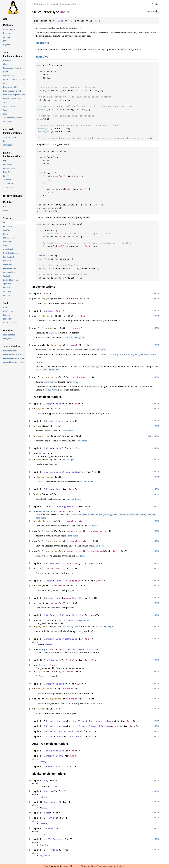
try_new (6, 45)
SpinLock (7, 284)
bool (84, 316)
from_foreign (53, 541)
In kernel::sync (13, 196)
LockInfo (7, 315)
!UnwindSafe (8, 145)
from (39, 568)
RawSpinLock (9, 257)
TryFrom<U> (8, 184)
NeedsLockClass (10, 323)
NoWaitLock (8, 249)
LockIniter (7, 319)
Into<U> (6, 176)
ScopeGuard (97, 551)
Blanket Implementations (12, 155)
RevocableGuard (10, 269)
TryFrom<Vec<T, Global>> (13, 118)
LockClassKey (9, 238)
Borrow (48, 791)
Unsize (61, 721)
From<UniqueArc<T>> (12, 99)
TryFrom (49, 660)
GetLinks (7, 102)
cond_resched (9, 335)
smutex (6, 210)
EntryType (45, 620)
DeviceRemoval (10, 76)
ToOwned (7, 180)
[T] (93, 660)
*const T (77, 328)
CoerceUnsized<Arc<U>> (13, 68)
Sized (63, 21)
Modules (8, 202)
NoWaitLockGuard (11, 253)
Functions (8, 331)
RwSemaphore (9, 272)
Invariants (42, 43)
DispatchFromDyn (100, 726)
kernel (46, 12)
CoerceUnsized (98, 721)
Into (51, 818)
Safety (39, 363)
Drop (5, 83)
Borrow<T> (8, 165)
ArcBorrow (7, 226)
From (58, 563)
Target (43, 453)
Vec (58, 660)
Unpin (6, 141)
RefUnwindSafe (55, 751)
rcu (4, 207)
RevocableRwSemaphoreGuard (15, 362)
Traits (6, 303)
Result (77, 299)
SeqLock (7, 276)
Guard (6, 234)
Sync (5, 114)
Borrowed (44, 511)
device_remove (45, 477)
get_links (42, 626)
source (151, 11)
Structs (7, 218)
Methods (8, 25)
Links (90, 626)
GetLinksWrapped (11, 106)
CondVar (7, 230)
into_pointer (44, 689)
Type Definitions (12, 347)
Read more (68, 431)
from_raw (7, 33)
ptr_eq (6, 41)
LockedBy (7, 242)
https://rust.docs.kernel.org (104, 866)
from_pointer (53, 699)
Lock (5, 307)
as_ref (40, 409)
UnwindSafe (53, 766)
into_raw (7, 37)
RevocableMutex (10, 351)
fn (114, 551)
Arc (5, 19)
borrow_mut (52, 551)
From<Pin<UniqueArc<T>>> (14, 95)
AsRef (59, 404)
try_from (42, 671)
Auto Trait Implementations (12, 131)
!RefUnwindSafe (10, 137)
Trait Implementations (12, 54)
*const (70, 521)
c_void (79, 521)
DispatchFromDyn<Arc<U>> (14, 80)
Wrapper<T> (8, 122)
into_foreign (44, 521)
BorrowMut (51, 802)
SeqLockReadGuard (11, 280)
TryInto (53, 850)
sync (56, 12)
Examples (42, 57)
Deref (5, 72)
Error (42, 665)
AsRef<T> (7, 60)
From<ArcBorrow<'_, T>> (13, 91)
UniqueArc (7, 291)
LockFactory (8, 311)
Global (70, 660)
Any (5, 161)
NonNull (70, 689)
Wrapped (44, 649)
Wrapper (61, 684)
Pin (65, 581)
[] (158, 11)
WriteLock (7, 295)
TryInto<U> (8, 187)
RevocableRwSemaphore (14, 359)
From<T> (7, 172)
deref (40, 460)
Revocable (8, 265)
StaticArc (7, 288)
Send (5, 110)
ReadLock (7, 261)
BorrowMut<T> (9, 168)
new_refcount (9, 339)
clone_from (43, 436)
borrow (50, 531)
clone (40, 426)
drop (39, 494)
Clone (6, 64)
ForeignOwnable (10, 87)
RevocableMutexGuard (13, 355)
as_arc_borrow (9, 29)
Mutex (6, 246)
